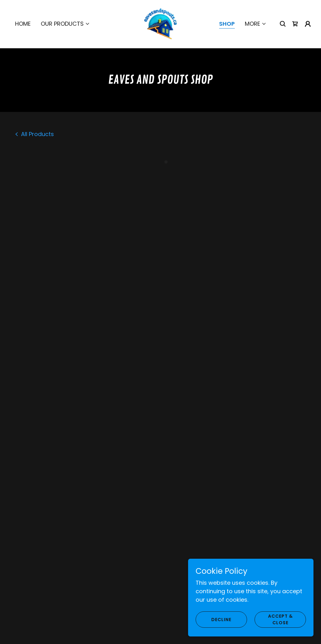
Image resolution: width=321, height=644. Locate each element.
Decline (221, 620)
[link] (160, 23)
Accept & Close (280, 619)
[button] (65, 23)
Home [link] (23, 23)
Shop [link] (227, 23)
